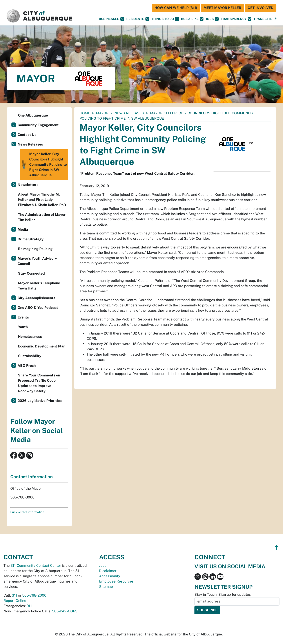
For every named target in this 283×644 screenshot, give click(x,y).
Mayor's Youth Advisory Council (37, 261)
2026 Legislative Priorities (40, 401)
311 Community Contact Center (36, 566)
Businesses (112, 19)
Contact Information (32, 477)
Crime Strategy (31, 239)
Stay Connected (31, 273)
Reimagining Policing (35, 249)
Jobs (212, 19)
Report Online (15, 601)
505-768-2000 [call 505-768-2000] (34, 595)
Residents (138, 19)
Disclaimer (108, 571)
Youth (23, 327)
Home (85, 113)
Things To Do (165, 19)
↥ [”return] (277, 548)
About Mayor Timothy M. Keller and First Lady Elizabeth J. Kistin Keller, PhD (42, 200)
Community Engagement (38, 125)
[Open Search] (275, 19)
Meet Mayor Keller (222, 8)
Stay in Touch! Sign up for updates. (223, 595)
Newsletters (28, 185)
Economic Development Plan (42, 346)
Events (23, 317)
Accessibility (110, 576)
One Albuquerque (33, 115)
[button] (263, 19)
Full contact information (27, 512)
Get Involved (261, 8)
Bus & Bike (192, 19)
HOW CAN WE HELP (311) (176, 8)
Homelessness (30, 337)
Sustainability (30, 356)
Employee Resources (116, 581)
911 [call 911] (29, 606)
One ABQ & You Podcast (38, 308)
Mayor (102, 113)
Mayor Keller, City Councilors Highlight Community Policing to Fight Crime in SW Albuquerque (44, 165)
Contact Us (27, 135)
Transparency (236, 19)
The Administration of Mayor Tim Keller (42, 217)
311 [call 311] (15, 595)
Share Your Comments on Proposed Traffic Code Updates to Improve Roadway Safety (39, 383)
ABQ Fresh (27, 366)
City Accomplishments (36, 298)
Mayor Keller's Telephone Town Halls (39, 286)
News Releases (129, 113)
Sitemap (106, 587)
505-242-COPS (65, 611)
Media (23, 229)
